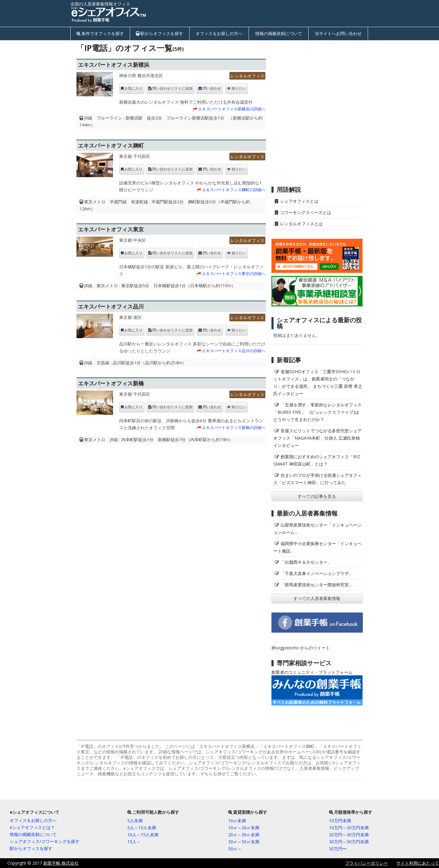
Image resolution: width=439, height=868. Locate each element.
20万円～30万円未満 (349, 835)
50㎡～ (235, 849)
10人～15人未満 (143, 835)
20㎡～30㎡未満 (244, 835)
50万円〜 (338, 849)
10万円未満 (340, 821)
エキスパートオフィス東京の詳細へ (234, 273)
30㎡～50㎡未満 (244, 842)
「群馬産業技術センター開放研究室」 (317, 585)
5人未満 (135, 821)
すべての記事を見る (317, 496)
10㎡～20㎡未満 (244, 828)
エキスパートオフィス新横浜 (114, 65)
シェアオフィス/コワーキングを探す (45, 841)
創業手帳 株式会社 (61, 863)
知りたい (239, 88)
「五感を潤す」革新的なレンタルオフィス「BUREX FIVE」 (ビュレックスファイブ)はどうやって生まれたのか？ (317, 412)
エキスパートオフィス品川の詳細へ (234, 351)
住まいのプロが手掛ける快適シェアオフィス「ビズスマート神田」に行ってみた (317, 479)
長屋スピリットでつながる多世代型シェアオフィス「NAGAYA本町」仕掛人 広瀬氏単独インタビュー (317, 438)
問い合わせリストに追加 (172, 88)
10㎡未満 (237, 821)
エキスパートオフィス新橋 (111, 383)
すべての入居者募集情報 (317, 598)
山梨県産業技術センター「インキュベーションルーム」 (317, 529)
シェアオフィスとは (299, 201)
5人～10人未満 (142, 828)
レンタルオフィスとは (301, 224)
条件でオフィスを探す (103, 33)
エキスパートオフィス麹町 (111, 145)
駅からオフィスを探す (162, 33)
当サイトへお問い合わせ (338, 33)
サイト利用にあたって (418, 863)
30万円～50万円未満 (349, 842)
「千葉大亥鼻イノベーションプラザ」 (317, 573)
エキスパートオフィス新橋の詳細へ (234, 427)
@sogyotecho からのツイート (301, 648)
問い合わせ (212, 88)
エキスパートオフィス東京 (111, 229)
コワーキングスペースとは (306, 212)
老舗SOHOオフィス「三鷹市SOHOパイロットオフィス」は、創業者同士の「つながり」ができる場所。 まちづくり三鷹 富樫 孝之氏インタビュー (318, 382)
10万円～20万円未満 (349, 828)
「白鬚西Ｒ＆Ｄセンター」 (306, 562)
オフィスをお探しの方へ (219, 33)
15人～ (134, 842)
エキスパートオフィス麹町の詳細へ (234, 190)
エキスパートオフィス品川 (111, 306)
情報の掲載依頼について (279, 33)
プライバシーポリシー (366, 863)
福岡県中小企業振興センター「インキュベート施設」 (317, 547)
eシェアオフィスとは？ (32, 827)
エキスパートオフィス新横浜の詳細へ (232, 109)
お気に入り (133, 88)
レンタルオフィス (247, 76)
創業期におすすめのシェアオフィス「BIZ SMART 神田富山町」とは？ (317, 460)
